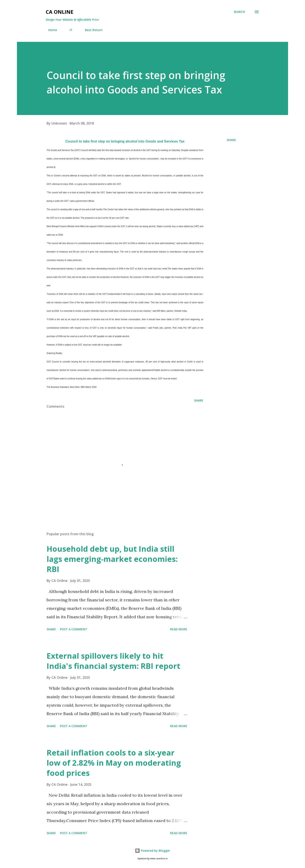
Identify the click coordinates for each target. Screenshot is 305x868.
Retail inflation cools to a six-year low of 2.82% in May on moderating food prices (114, 763)
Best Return (91, 30)
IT (68, 30)
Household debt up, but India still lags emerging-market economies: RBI (112, 559)
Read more (179, 629)
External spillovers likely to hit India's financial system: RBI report (113, 661)
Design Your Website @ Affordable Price (72, 20)
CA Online (60, 12)
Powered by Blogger (152, 851)
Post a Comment (74, 629)
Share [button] (231, 140)
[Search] (239, 12)
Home (50, 30)
